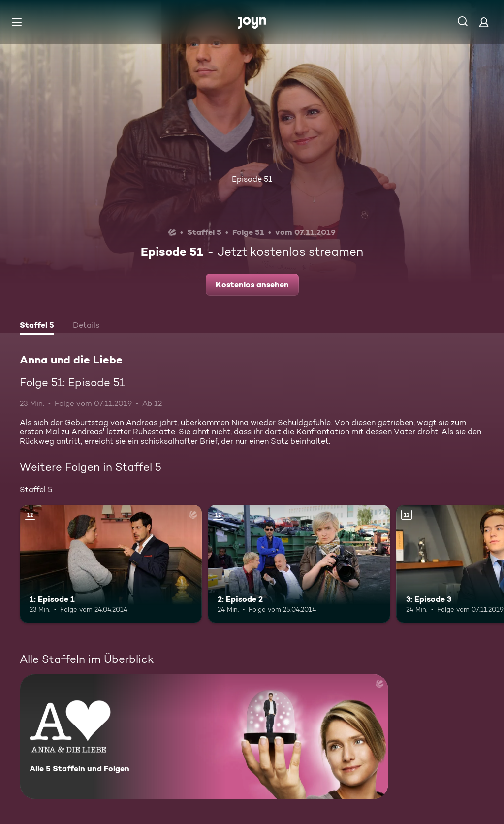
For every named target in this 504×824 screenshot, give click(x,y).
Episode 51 (252, 179)
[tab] (37, 326)
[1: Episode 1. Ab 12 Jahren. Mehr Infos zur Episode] (111, 564)
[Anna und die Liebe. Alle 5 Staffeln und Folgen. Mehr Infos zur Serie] (204, 737)
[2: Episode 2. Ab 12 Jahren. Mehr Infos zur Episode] (299, 564)
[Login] (484, 22)
